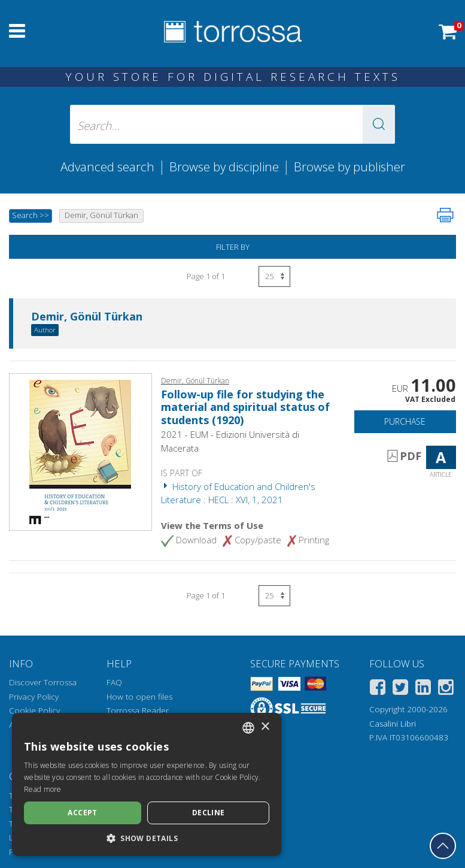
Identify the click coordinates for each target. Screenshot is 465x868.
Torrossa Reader (138, 710)
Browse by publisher (349, 167)
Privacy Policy (34, 697)
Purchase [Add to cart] (405, 421)
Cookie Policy (34, 710)
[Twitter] (400, 689)
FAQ (114, 682)
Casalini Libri (393, 724)
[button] (379, 124)
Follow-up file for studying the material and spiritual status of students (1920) (245, 407)
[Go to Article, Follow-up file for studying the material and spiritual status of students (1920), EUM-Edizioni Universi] (80, 451)
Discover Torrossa (43, 682)
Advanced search (107, 167)
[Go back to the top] (443, 846)
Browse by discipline (224, 167)
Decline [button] (209, 813)
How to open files (139, 697)
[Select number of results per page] (274, 276)
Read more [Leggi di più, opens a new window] (43, 789)
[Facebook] (378, 689)
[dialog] (147, 784)
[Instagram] (446, 689)
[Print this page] (445, 215)
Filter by (233, 247)
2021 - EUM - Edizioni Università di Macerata (230, 441)
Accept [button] (82, 813)
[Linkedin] (423, 689)
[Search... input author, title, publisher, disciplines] (233, 124)
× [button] (265, 727)
